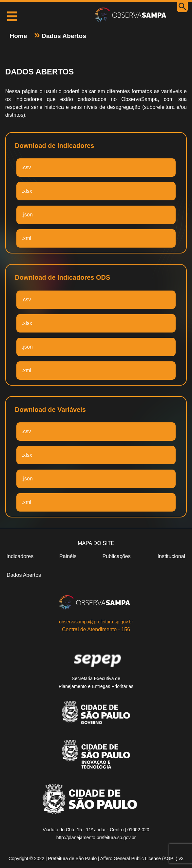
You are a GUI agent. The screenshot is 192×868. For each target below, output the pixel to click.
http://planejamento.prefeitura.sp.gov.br (96, 838)
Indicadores (20, 556)
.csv (26, 167)
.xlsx (27, 191)
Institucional (172, 556)
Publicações (116, 556)
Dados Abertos (63, 36)
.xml (26, 238)
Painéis (68, 556)
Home (19, 36)
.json (27, 215)
